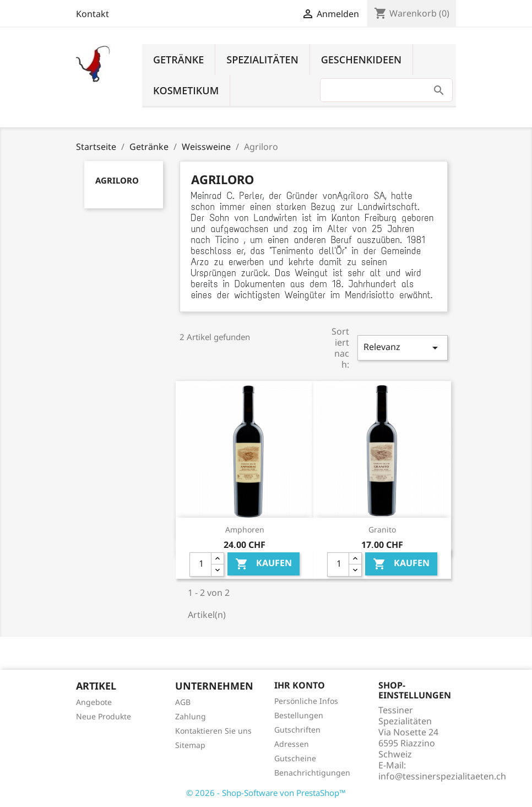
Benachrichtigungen (312, 773)
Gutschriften (297, 730)
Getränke (178, 60)
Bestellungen (299, 715)
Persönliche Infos (306, 701)
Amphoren (245, 529)
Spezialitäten (262, 60)
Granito (382, 529)
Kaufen (264, 564)
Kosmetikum (186, 90)
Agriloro (117, 180)
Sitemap (190, 745)
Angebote (94, 702)
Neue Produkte (104, 716)
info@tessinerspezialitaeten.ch (442, 776)
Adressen (292, 744)
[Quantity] (200, 564)
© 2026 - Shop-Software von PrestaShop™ (266, 793)
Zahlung (191, 716)
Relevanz (403, 348)
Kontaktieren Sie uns (213, 731)
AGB (183, 702)
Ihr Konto (300, 685)
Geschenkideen (361, 60)
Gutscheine (295, 758)
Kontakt (93, 14)
